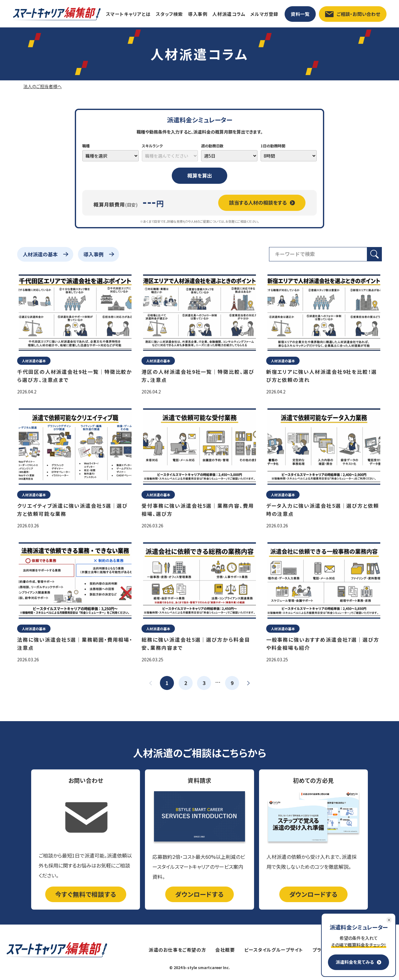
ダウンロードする (199, 894)
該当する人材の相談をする (262, 202)
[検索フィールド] (318, 254)
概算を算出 (200, 175)
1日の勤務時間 (273, 146)
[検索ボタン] (375, 254)
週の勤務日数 (212, 146)
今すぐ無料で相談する (86, 894)
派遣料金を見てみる (358, 962)
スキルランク (152, 146)
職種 (86, 146)
